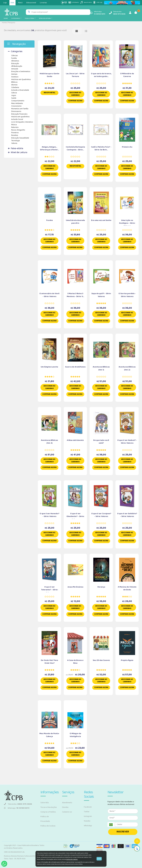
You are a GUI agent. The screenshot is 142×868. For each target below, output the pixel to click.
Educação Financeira (19, 114)
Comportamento (18, 101)
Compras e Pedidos (48, 812)
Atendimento (67, 803)
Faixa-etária (30, 18)
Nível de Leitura (46, 18)
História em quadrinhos (20, 117)
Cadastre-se (67, 812)
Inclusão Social (17, 119)
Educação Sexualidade (20, 138)
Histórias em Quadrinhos (21, 79)
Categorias (16, 18)
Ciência (14, 93)
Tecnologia (16, 141)
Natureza (15, 127)
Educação (15, 64)
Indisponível (50, 93)
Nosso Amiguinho (18, 130)
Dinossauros (16, 111)
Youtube (87, 821)
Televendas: (18, 804)
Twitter (87, 812)
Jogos (14, 95)
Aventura (15, 77)
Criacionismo (16, 106)
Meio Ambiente (17, 103)
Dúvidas (65, 807)
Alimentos (15, 61)
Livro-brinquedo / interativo (22, 122)
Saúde (14, 98)
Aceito (99, 859)
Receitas (15, 135)
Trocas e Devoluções (49, 807)
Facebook (88, 807)
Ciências (15, 56)
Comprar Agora (75, 101)
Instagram (88, 816)
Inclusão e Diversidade (20, 90)
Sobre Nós (45, 803)
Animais (14, 74)
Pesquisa (12, 23)
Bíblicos (14, 82)
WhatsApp (88, 826)
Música (14, 125)
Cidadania (15, 87)
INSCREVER (123, 832)
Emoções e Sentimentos (21, 71)
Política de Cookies (48, 826)
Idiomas (14, 85)
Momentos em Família (20, 109)
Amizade (15, 69)
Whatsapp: (17, 808)
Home (6, 18)
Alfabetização (17, 66)
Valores (14, 143)
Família (14, 58)
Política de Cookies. (72, 859)
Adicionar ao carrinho (75, 94)
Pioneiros (15, 133)
